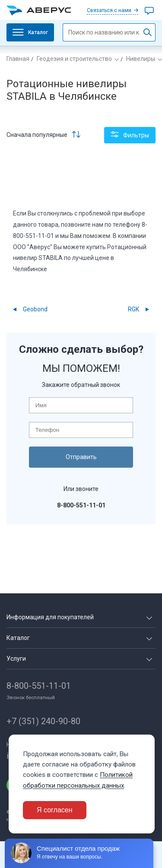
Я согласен (55, 810)
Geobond (35, 309)
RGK (133, 309)
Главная (18, 59)
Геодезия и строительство (74, 59)
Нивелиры (141, 59)
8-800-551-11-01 (39, 686)
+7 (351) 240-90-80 (43, 721)
